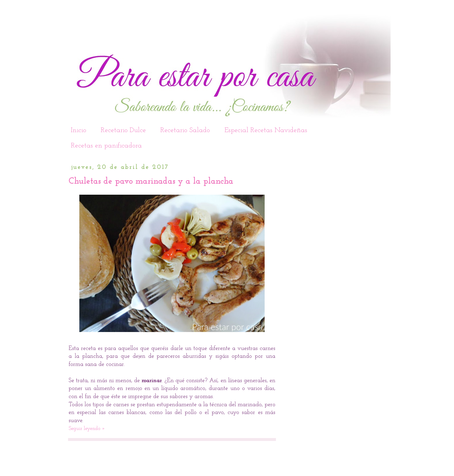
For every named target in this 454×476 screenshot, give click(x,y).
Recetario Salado (185, 130)
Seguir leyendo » (87, 429)
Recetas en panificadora (106, 146)
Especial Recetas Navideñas (266, 130)
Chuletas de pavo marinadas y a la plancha (151, 182)
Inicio (78, 130)
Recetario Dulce (123, 130)
